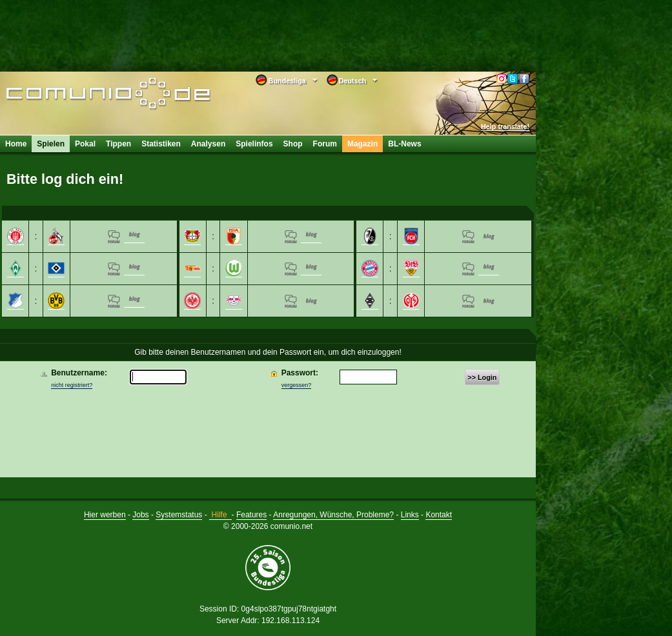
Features (251, 515)
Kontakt (439, 515)
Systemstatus (179, 515)
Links (410, 515)
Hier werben (105, 515)
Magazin (362, 144)
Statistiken (161, 144)
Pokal (85, 144)
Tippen (118, 144)
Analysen (208, 144)
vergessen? (297, 385)
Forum (325, 144)
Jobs (140, 515)
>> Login (482, 377)
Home (16, 144)
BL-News (404, 144)
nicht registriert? (72, 385)
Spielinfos (254, 144)
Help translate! (505, 126)
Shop (293, 144)
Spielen (51, 144)
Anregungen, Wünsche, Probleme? (333, 515)
